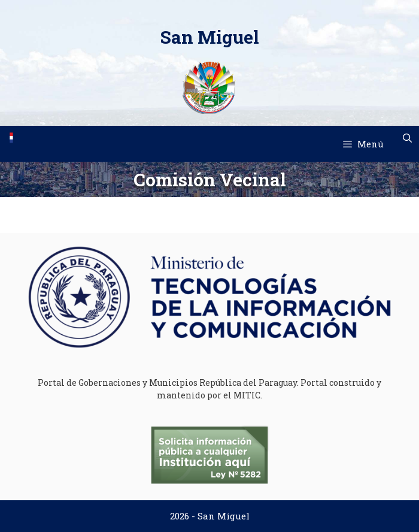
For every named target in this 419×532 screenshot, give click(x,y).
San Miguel (210, 37)
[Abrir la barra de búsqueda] (407, 138)
